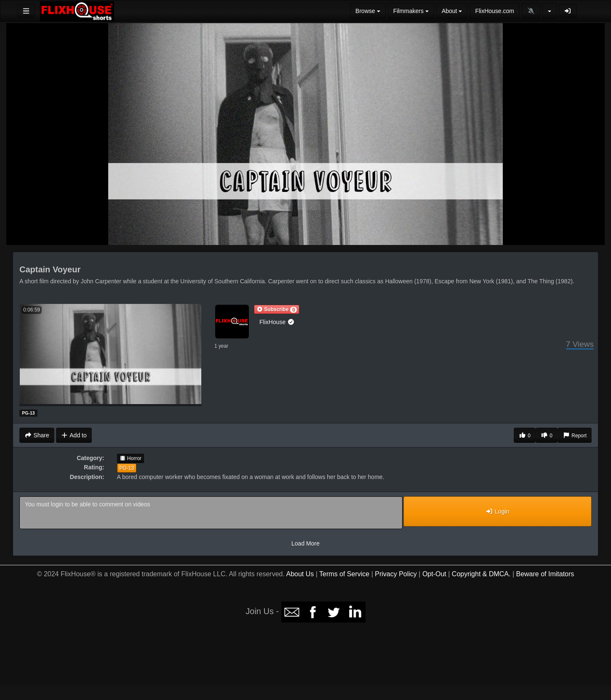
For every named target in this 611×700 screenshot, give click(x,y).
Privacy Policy (396, 574)
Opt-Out (434, 574)
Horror (131, 458)
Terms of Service (344, 574)
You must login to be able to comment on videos (211, 513)
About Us (300, 574)
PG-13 (127, 468)
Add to (74, 435)
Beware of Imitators (545, 574)
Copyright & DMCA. (481, 574)
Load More (305, 543)
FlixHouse (277, 322)
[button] (277, 309)
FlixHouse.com (495, 11)
